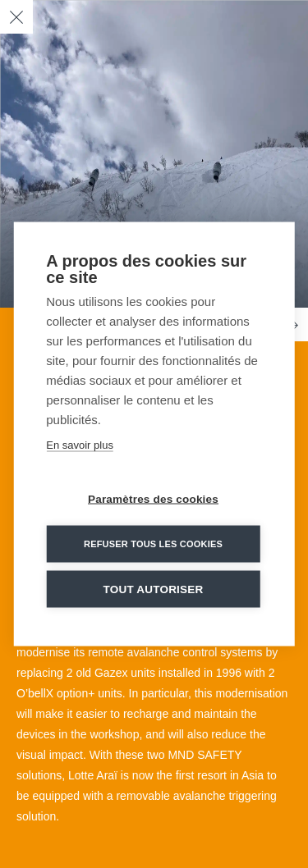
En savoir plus (80, 445)
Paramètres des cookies (153, 499)
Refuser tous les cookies (153, 544)
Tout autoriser (154, 589)
